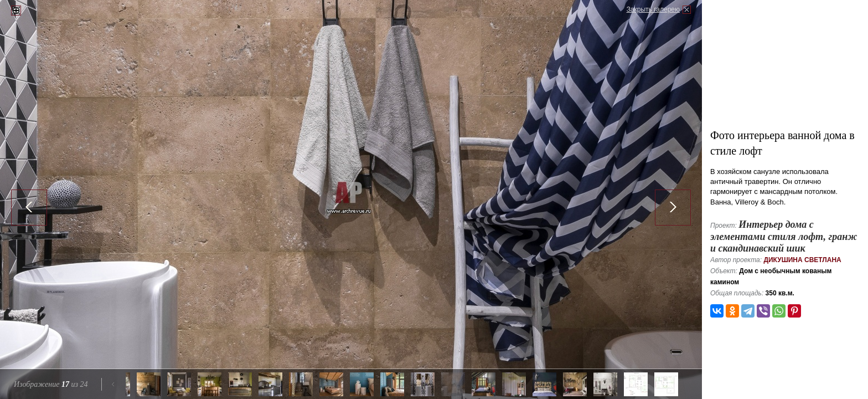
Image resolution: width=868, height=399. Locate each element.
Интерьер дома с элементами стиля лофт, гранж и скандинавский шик (784, 236)
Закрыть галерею (653, 9)
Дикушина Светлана (802, 260)
